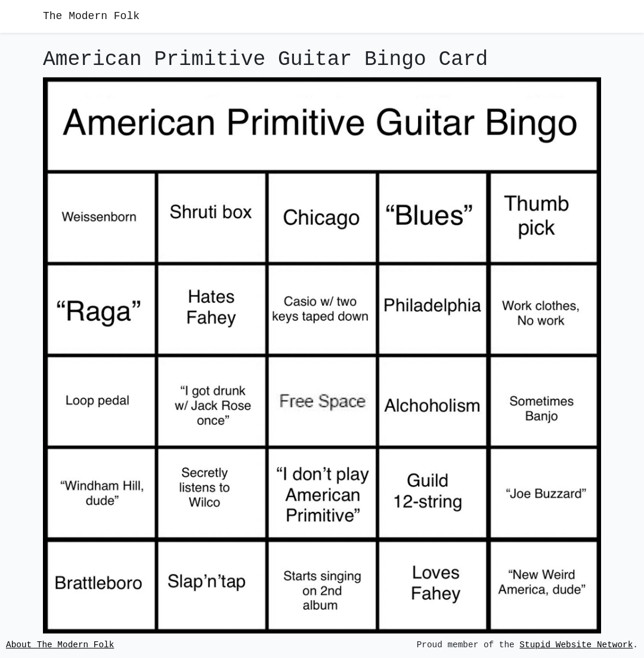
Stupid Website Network (576, 645)
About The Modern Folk (60, 645)
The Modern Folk (91, 16)
